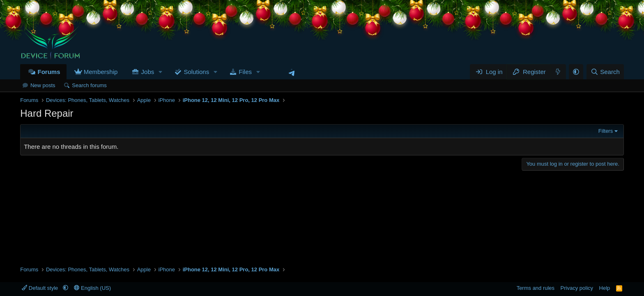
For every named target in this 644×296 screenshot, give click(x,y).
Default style (41, 288)
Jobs (148, 72)
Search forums (89, 85)
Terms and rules (536, 288)
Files (245, 72)
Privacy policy (577, 288)
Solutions (196, 72)
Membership (101, 72)
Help (605, 288)
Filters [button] (606, 131)
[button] (161, 72)
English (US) (92, 288)
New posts (43, 85)
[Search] (605, 72)
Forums (49, 72)
